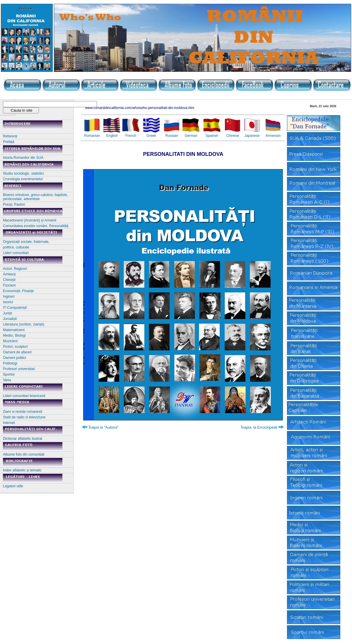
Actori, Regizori (15, 269)
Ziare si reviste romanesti (23, 412)
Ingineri (9, 297)
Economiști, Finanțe (18, 291)
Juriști (7, 313)
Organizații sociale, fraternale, (26, 242)
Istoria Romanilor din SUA (23, 158)
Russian (172, 136)
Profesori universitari (19, 369)
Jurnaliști (10, 319)
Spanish (212, 136)
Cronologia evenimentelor (23, 179)
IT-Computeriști (15, 308)
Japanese (252, 136)
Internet (9, 423)
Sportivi (9, 374)
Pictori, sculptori (15, 347)
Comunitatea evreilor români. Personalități (36, 226)
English (112, 136)
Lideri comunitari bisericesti (24, 396)
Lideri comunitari (16, 253)
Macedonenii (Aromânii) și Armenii (30, 220)
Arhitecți (9, 274)
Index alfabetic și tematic (22, 470)
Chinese (233, 136)
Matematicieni (14, 330)
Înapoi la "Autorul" (104, 427)
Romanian (92, 136)
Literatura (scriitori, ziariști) (24, 324)
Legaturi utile (13, 486)
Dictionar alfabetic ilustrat (23, 439)
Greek (151, 136)
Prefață (9, 142)
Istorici (8, 302)
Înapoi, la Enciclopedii (259, 427)
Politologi (10, 363)
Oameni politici (14, 358)
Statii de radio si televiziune (24, 417)
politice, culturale (16, 247)
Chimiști (9, 280)
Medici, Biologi (14, 335)
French (131, 136)
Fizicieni (9, 285)
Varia (7, 380)
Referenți (10, 136)
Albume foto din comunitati (24, 454)
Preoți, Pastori (14, 205)
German (191, 136)
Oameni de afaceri (17, 352)
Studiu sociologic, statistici (23, 173)
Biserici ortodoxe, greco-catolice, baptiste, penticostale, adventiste (35, 197)
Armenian (273, 136)
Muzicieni (10, 341)
